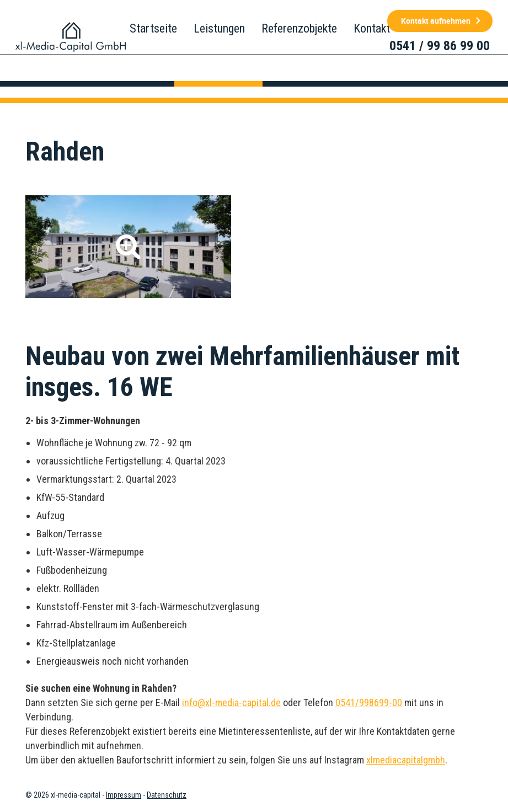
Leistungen (219, 28)
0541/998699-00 (369, 703)
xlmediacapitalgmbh (406, 760)
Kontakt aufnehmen (436, 21)
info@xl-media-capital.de (231, 703)
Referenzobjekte (299, 28)
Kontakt (372, 28)
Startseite (153, 28)
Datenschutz (167, 795)
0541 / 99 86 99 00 (440, 46)
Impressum (124, 795)
